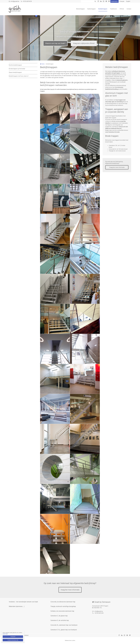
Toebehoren (113, 9)
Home (43, 64)
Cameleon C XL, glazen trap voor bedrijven (64, 630)
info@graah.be (14, 1)
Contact (129, 9)
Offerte (122, 9)
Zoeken (95, 1)
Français (122, 1)
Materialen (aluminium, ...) (17, 606)
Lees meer (5, 634)
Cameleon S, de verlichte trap (60, 620)
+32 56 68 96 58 (26, 1)
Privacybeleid (25, 635)
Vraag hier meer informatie (117, 167)
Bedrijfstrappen (103, 9)
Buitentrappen (92, 9)
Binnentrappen (81, 9)
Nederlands (114, 1)
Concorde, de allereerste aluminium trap (63, 602)
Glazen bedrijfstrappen (15, 72)
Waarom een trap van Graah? (55, 43)
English (128, 1)
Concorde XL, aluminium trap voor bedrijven (64, 625)
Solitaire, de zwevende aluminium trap (62, 611)
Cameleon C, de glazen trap (59, 616)
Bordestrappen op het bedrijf (17, 69)
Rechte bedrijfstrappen (15, 65)
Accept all (13, 637)
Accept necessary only (13, 640)
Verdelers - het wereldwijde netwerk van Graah (23, 602)
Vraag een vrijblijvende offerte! (84, 43)
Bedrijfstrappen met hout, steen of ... (19, 76)
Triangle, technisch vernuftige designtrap (63, 606)
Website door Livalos (70, 641)
